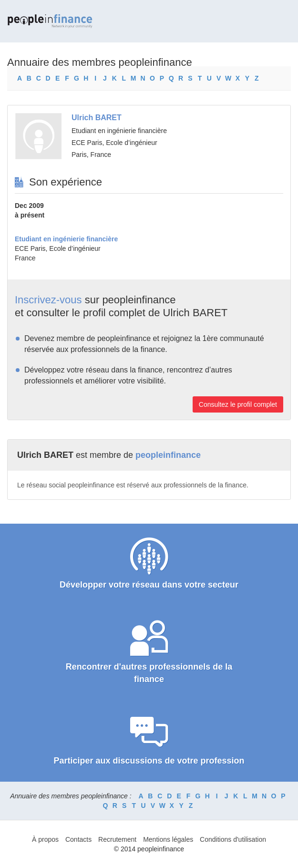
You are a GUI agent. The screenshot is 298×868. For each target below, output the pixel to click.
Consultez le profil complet (238, 404)
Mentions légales (168, 839)
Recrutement (117, 839)
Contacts (78, 839)
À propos (45, 839)
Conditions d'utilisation (233, 839)
